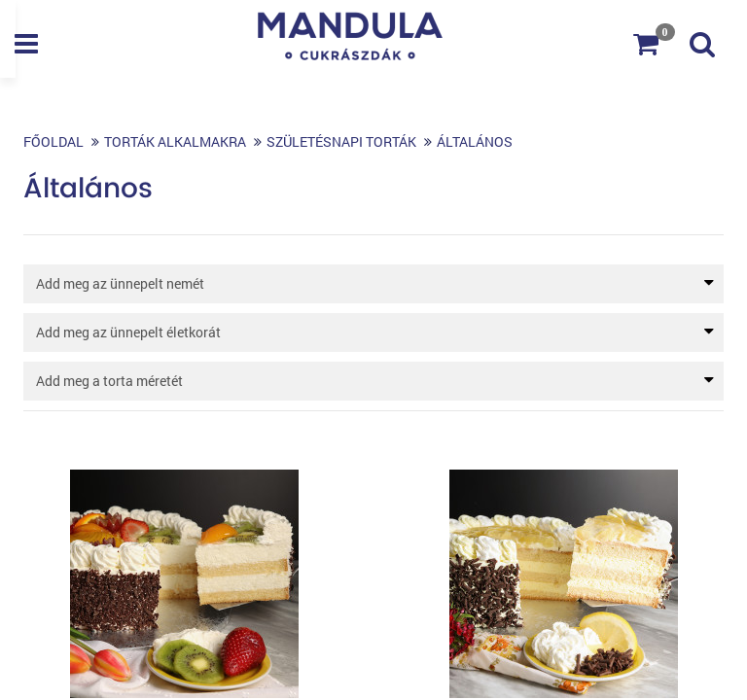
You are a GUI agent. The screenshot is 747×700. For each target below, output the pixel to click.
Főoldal (53, 141)
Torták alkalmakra (175, 141)
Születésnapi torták (341, 141)
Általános (475, 141)
